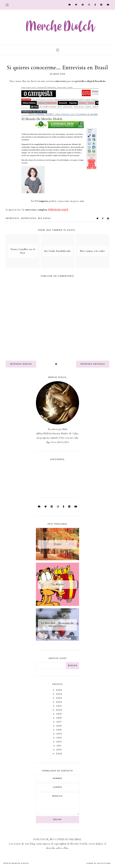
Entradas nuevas (21, 364)
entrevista (13, 218)
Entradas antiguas (93, 364)
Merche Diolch (20, 863)
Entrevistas (29, 218)
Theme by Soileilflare (99, 863)
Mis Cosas (44, 218)
